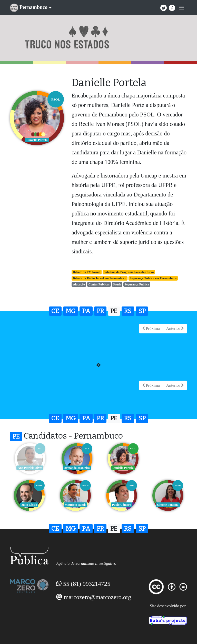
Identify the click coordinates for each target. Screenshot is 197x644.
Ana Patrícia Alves (29, 468)
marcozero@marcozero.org (97, 597)
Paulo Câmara (75, 505)
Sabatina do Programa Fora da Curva (129, 272)
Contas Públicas (99, 284)
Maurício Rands (29, 505)
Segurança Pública (137, 284)
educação (79, 284)
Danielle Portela (122, 468)
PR (100, 311)
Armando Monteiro (75, 468)
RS (128, 311)
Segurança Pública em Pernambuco (153, 278)
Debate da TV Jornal (87, 272)
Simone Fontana (122, 505)
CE (55, 311)
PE (114, 311)
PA (86, 311)
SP (142, 311)
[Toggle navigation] (182, 8)
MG (71, 311)
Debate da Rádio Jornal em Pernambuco (100, 278)
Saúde (117, 284)
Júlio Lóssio (168, 468)
